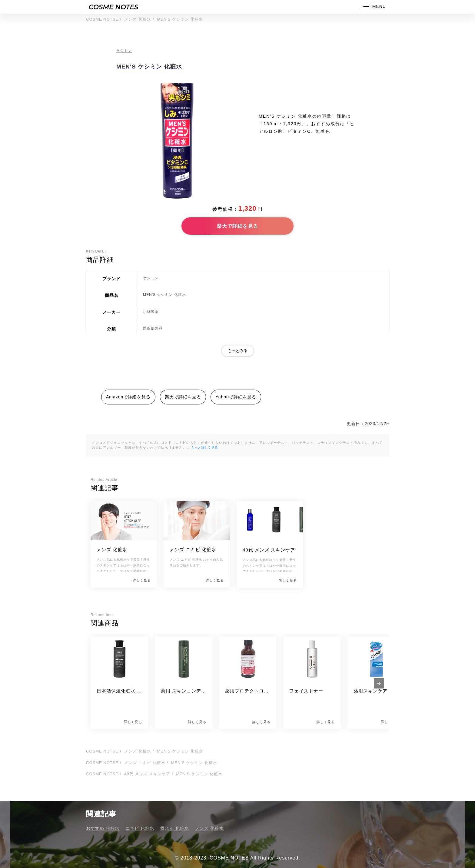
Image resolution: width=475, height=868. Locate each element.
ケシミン (124, 51)
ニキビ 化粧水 (140, 828)
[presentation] (379, 683)
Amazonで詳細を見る (128, 397)
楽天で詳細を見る (237, 226)
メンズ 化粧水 (209, 828)
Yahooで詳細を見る (236, 397)
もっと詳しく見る (204, 447)
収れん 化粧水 (175, 828)
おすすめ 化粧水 (103, 828)
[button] (372, 7)
